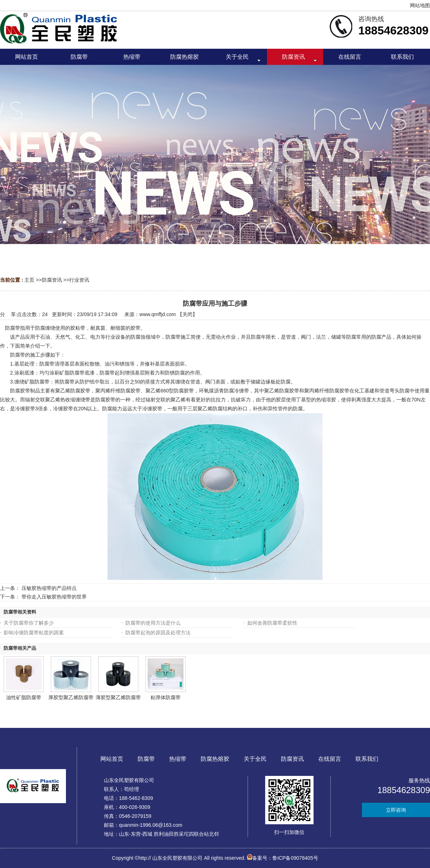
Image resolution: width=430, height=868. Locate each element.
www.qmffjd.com (158, 314)
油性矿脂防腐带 (24, 697)
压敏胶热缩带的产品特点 (49, 588)
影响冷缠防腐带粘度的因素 (34, 633)
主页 (29, 280)
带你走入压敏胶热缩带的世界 (54, 597)
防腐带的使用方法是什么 (153, 623)
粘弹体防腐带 (166, 697)
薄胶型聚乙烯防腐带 (118, 697)
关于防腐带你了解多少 (29, 623)
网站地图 (420, 5)
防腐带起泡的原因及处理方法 (158, 633)
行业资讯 (79, 280)
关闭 (187, 314)
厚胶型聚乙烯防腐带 (71, 697)
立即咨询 (396, 810)
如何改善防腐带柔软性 (272, 623)
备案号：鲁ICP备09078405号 (283, 858)
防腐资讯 (52, 280)
